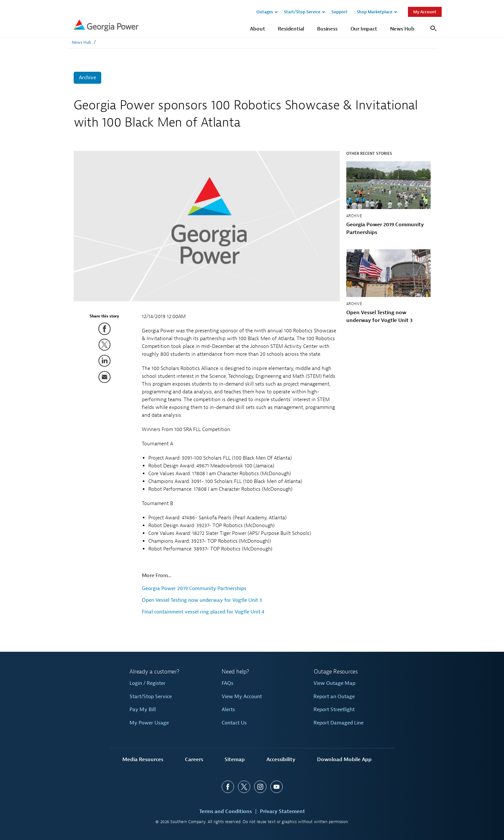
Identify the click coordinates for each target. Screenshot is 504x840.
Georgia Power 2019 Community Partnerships (194, 588)
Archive (87, 78)
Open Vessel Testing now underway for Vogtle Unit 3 (202, 600)
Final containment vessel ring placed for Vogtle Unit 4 (203, 612)
